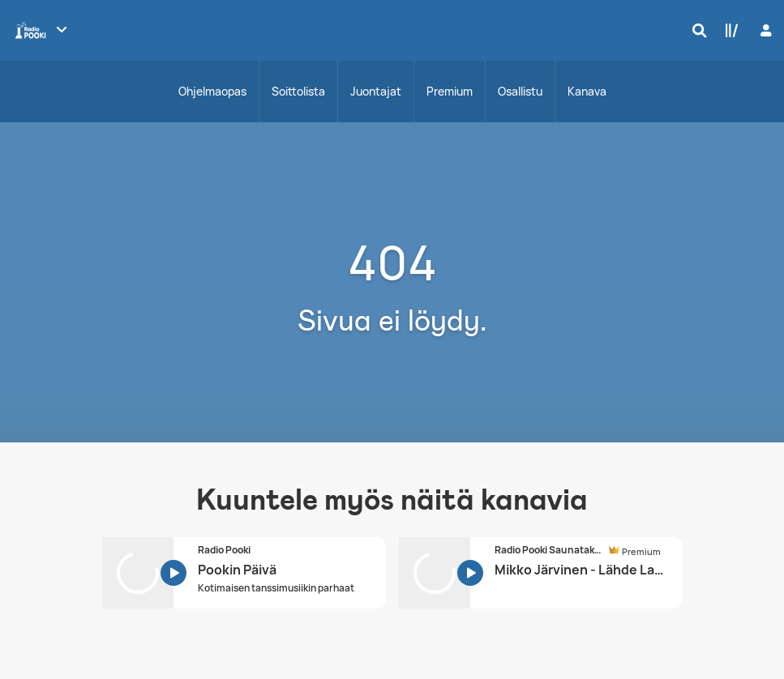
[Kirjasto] (728, 30)
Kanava (587, 91)
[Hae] (696, 30)
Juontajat (376, 91)
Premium (450, 91)
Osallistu (520, 91)
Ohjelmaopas (212, 91)
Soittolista (298, 91)
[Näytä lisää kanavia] (62, 29)
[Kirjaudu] (764, 30)
